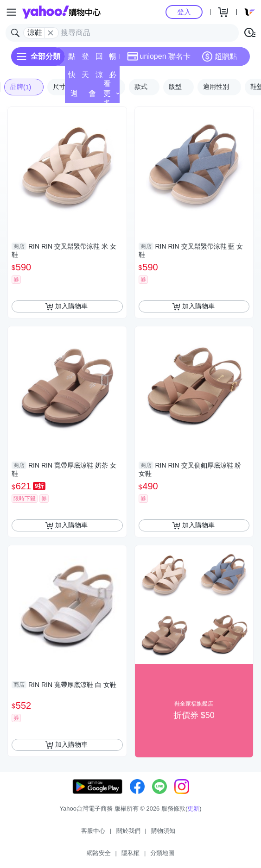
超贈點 (219, 56)
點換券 (72, 59)
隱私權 (130, 853)
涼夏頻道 (99, 78)
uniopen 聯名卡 (159, 56)
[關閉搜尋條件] (51, 33)
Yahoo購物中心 (61, 12)
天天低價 (85, 78)
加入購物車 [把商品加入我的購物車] (66, 306)
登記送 (85, 59)
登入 (184, 12)
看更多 (111, 93)
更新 (193, 809)
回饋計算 (99, 59)
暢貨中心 (113, 59)
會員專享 (92, 96)
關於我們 (128, 831)
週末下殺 (74, 96)
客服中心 (93, 831)
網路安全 (99, 853)
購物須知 (163, 831)
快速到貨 (72, 78)
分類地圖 (162, 853)
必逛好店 (113, 78)
